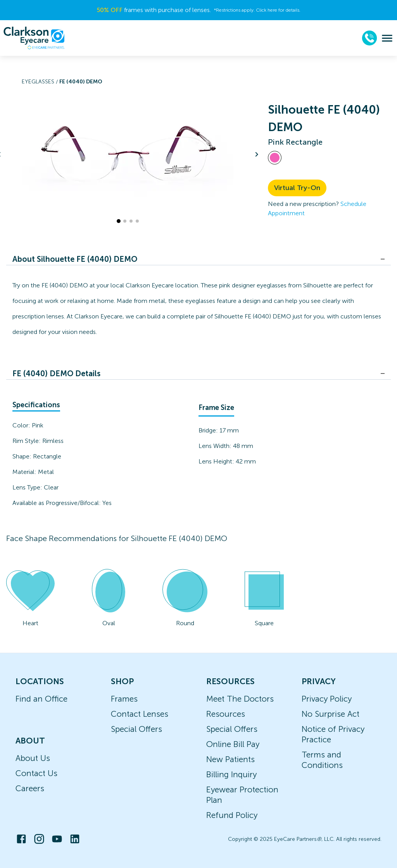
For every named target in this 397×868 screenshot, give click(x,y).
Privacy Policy (327, 699)
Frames (124, 699)
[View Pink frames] (275, 158)
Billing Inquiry (231, 774)
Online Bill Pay (233, 744)
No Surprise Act (331, 714)
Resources (226, 714)
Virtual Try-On (297, 188)
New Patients (230, 759)
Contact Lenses (140, 714)
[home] (34, 38)
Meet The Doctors (240, 699)
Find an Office (41, 699)
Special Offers (136, 729)
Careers (30, 788)
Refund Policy (232, 815)
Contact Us (36, 773)
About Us (33, 758)
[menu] (387, 38)
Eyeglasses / (41, 82)
